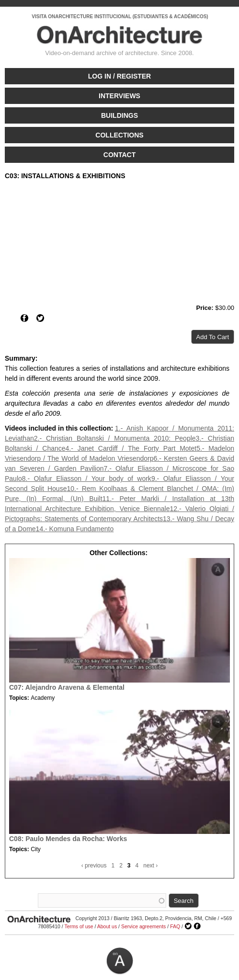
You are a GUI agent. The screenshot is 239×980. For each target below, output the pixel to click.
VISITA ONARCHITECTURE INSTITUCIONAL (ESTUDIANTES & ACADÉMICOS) (120, 17)
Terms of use (79, 926)
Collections (119, 135)
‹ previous (94, 866)
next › (150, 866)
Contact (119, 155)
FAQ (175, 926)
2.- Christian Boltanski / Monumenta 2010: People (115, 438)
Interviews (119, 96)
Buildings (119, 115)
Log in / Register (119, 76)
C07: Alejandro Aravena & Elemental (67, 687)
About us (107, 926)
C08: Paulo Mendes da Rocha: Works (68, 839)
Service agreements (143, 926)
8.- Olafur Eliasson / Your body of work (87, 479)
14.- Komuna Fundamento (75, 529)
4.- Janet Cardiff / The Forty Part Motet (131, 448)
